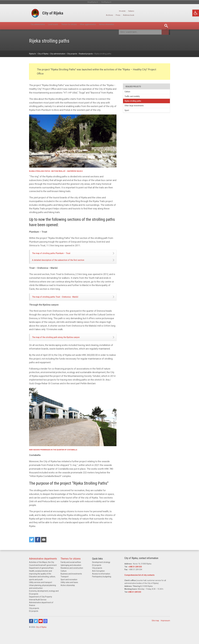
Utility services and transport (41, 591)
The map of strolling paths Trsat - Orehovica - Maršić (62, 302)
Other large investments (137, 107)
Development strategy (101, 571)
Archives (144, 15)
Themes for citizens (84, 26)
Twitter (36, 630)
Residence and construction (72, 577)
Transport (65, 586)
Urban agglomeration (109, 26)
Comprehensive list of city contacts (139, 584)
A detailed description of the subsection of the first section (66, 263)
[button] (196, 13)
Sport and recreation (69, 588)
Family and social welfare (71, 571)
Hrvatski (158, 11)
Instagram (45, 630)
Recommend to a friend (46, 548)
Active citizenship (68, 594)
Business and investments (71, 583)
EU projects (34, 620)
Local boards (62, 26)
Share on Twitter (32, 548)
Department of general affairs (41, 577)
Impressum (165, 630)
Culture (129, 92)
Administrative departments (43, 568)
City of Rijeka (41, 636)
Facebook (31, 630)
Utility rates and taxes (69, 591)
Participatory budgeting (102, 586)
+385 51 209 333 (135, 576)
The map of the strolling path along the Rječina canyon (63, 344)
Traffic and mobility (134, 97)
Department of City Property (41, 606)
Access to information (101, 583)
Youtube (41, 630)
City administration (41, 26)
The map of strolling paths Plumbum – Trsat (58, 254)
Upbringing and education (71, 574)
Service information (135, 26)
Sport (128, 113)
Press (153, 15)
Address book (164, 15)
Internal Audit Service (38, 609)
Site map (155, 630)
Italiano (167, 11)
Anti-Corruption (98, 580)
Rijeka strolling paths (135, 102)
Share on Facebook (39, 548)
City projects (34, 617)
